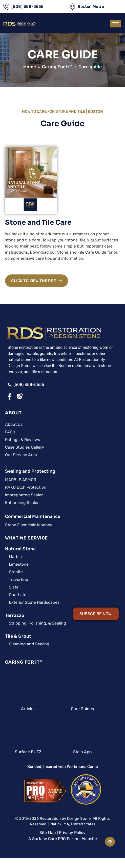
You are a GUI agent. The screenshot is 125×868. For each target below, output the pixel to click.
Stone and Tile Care (38, 222)
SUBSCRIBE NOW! (96, 614)
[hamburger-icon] (116, 24)
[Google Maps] (20, 397)
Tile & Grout (18, 636)
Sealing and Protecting (30, 471)
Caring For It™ (57, 67)
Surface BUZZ (28, 752)
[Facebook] (10, 397)
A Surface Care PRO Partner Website (63, 839)
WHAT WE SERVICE (26, 538)
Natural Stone (20, 549)
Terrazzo (15, 615)
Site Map (48, 833)
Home (30, 67)
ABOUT (13, 413)
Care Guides (82, 709)
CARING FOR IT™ (24, 662)
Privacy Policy (72, 833)
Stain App (82, 752)
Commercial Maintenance (33, 516)
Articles (28, 709)
